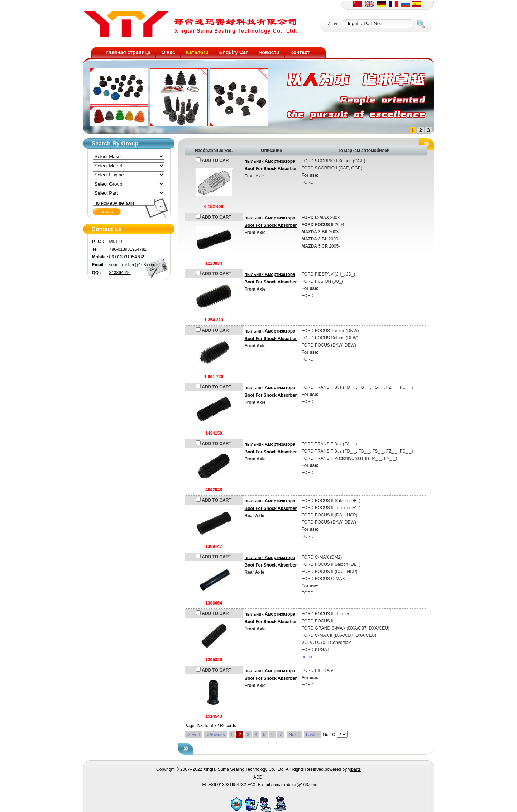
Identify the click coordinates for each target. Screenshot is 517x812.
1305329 (214, 660)
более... (310, 657)
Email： (100, 265)
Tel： (97, 249)
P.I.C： (99, 242)
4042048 (214, 490)
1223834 (214, 263)
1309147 (214, 546)
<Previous (215, 735)
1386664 (214, 603)
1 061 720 (214, 377)
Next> (295, 735)
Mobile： (101, 257)
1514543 (214, 716)
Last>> (313, 735)
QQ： (98, 273)
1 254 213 (214, 320)
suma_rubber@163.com (132, 265)
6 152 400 (214, 207)
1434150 (214, 433)
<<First (193, 735)
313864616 (120, 273)
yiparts (355, 769)
